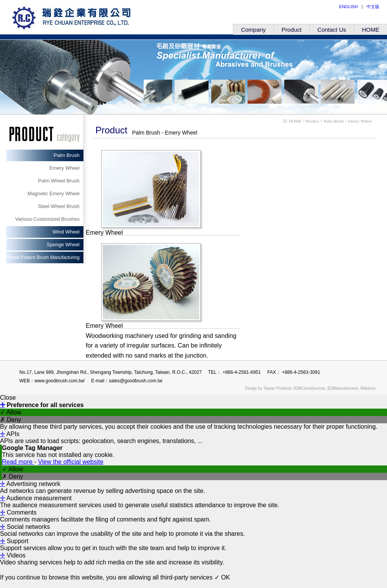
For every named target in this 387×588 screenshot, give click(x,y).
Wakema (368, 388)
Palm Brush (67, 155)
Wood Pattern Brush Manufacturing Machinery (43, 259)
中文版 (373, 7)
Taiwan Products (278, 388)
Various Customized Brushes (47, 219)
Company (253, 30)
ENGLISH (348, 7)
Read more (18, 462)
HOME (371, 30)
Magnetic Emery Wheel (54, 193)
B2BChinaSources (310, 388)
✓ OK (222, 577)
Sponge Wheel (63, 245)
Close (8, 398)
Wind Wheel (66, 232)
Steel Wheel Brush (59, 206)
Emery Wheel (64, 168)
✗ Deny (11, 420)
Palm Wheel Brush (59, 181)
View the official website (70, 462)
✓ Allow (11, 412)
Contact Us (332, 30)
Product (292, 30)
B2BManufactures (343, 388)
